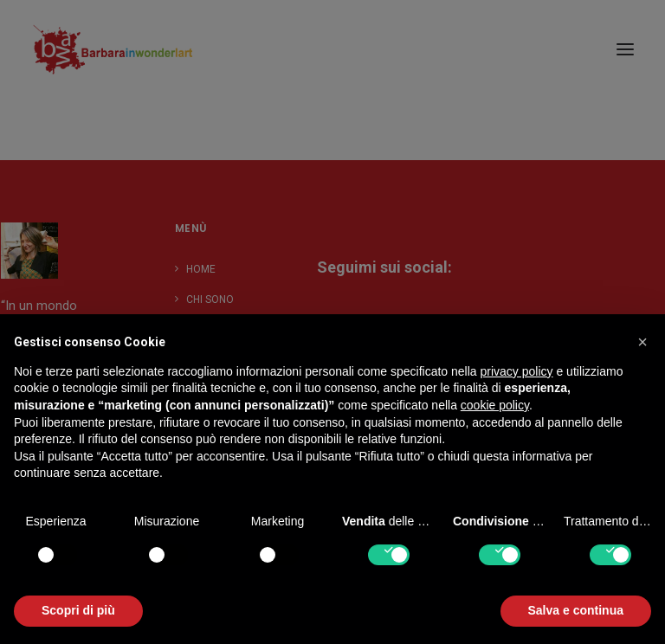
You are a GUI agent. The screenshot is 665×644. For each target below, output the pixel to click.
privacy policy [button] (517, 371)
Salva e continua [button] (576, 610)
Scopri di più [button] (78, 610)
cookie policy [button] (495, 405)
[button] (642, 342)
